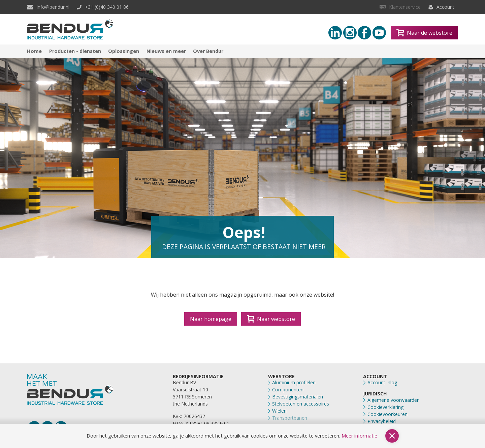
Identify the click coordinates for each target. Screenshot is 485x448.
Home (34, 51)
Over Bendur (208, 51)
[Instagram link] (350, 33)
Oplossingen (124, 51)
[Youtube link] (379, 33)
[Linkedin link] (335, 33)
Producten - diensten (75, 51)
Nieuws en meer (166, 51)
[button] (392, 436)
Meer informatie (359, 436)
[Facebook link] (364, 33)
